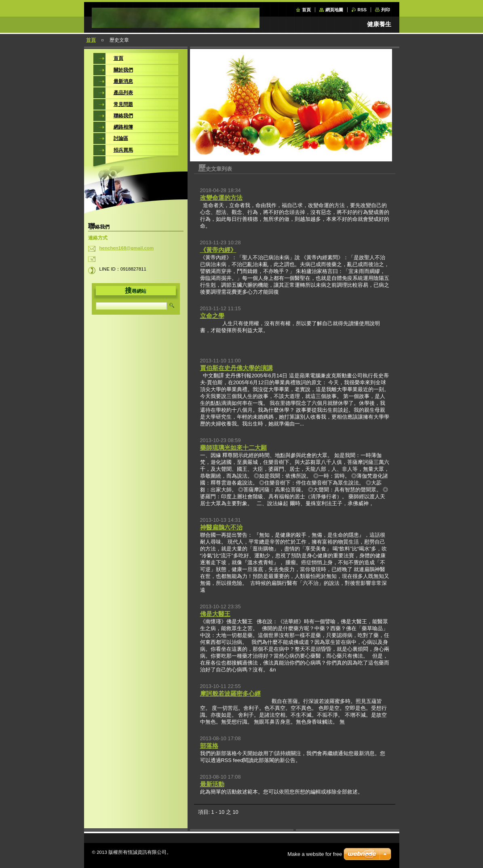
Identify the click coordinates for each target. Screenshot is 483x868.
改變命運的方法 (221, 198)
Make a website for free (315, 854)
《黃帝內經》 (218, 250)
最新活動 (212, 784)
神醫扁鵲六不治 (221, 527)
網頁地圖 (334, 10)
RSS (362, 10)
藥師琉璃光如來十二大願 (233, 448)
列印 (386, 10)
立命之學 (212, 316)
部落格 (209, 746)
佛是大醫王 (215, 614)
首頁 (306, 10)
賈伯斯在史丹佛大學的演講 (236, 368)
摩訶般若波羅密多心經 (230, 693)
